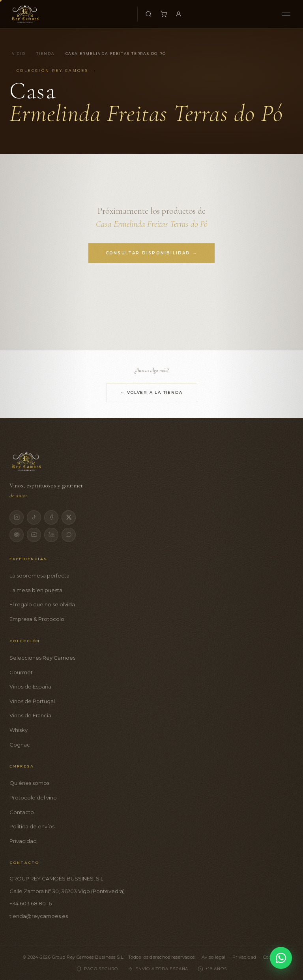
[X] (69, 517)
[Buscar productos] (149, 14)
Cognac (20, 745)
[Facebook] (51, 517)
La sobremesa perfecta (39, 576)
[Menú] (286, 14)
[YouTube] (34, 535)
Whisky (19, 730)
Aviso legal (214, 957)
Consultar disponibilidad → (151, 253)
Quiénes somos (29, 783)
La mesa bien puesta (36, 590)
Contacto (22, 812)
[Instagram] (17, 517)
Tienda (46, 54)
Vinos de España (30, 687)
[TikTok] (34, 517)
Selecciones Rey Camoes (42, 658)
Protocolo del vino (33, 798)
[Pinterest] (17, 535)
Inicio (18, 54)
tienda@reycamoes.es (39, 916)
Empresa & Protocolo (37, 619)
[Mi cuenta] (179, 14)
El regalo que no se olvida (42, 604)
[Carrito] (164, 14)
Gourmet (21, 672)
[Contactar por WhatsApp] (281, 958)
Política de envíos (32, 826)
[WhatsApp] (69, 535)
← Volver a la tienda (152, 392)
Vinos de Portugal (32, 701)
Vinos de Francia (30, 715)
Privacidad (23, 841)
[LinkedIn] (51, 535)
